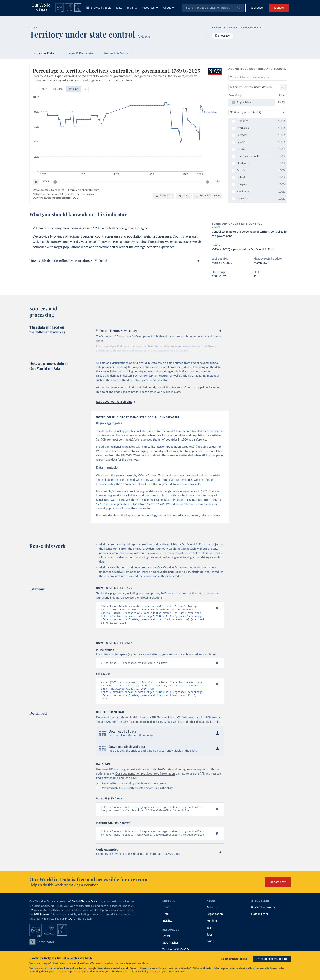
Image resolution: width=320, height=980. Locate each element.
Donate (279, 8)
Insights (132, 8)
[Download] (164, 196)
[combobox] (213, 8)
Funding (212, 928)
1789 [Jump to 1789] (46, 182)
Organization (215, 921)
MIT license (41, 921)
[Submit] (239, 8)
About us (213, 914)
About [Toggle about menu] (169, 8)
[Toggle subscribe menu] (257, 8)
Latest (166, 943)
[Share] (184, 196)
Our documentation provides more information (145, 779)
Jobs (210, 941)
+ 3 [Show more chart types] (85, 89)
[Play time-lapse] (36, 182)
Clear (282, 95)
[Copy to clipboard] (212, 608)
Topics (166, 914)
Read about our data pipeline (116, 402)
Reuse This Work (116, 53)
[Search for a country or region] (258, 77)
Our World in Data (41, 8)
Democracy (222, 36)
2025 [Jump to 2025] (217, 182)
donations (83, 964)
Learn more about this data (84, 190)
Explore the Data (42, 53)
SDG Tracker (170, 950)
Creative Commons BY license (131, 572)
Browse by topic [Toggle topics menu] (99, 8)
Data (119, 8)
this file (215, 516)
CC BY (76, 198)
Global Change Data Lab (87, 909)
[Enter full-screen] (207, 196)
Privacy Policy (140, 972)
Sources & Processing (79, 53)
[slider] (55, 182)
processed (240, 250)
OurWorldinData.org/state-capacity (52, 198)
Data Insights (259, 921)
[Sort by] (254, 87)
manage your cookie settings (169, 972)
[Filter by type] (258, 113)
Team (210, 935)
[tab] (42, 89)
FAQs (69, 926)
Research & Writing (263, 914)
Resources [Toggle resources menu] (150, 8)
